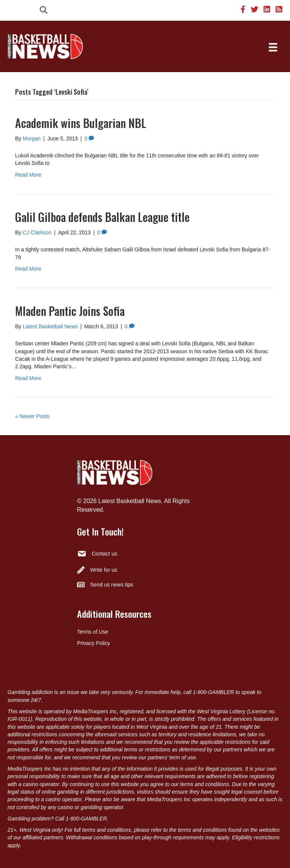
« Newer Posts (32, 416)
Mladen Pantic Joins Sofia (70, 311)
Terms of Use (93, 632)
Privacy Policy (93, 643)
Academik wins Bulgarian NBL (81, 123)
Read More (28, 175)
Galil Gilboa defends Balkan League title (102, 217)
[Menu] (273, 47)
